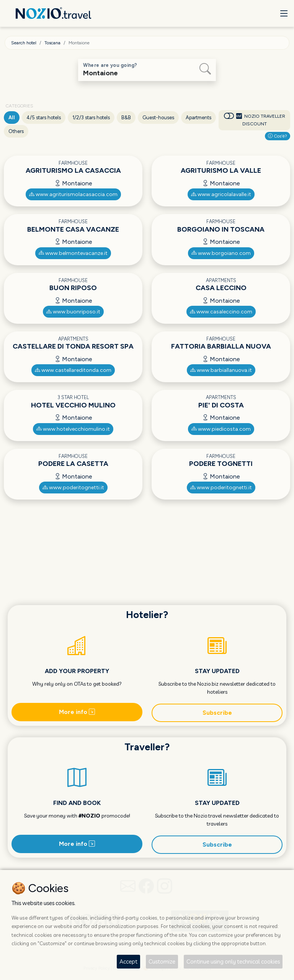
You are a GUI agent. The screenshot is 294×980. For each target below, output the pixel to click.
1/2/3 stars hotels (91, 118)
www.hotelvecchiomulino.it (73, 429)
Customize (162, 961)
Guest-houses (158, 118)
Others (16, 131)
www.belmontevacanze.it (73, 253)
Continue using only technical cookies (233, 961)
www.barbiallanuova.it (221, 370)
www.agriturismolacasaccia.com (73, 194)
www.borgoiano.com (221, 253)
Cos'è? (278, 136)
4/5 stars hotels (44, 118)
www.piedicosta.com (221, 429)
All (12, 118)
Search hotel (24, 43)
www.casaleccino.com (221, 312)
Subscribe (217, 713)
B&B (126, 118)
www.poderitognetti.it (73, 488)
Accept (128, 961)
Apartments (198, 118)
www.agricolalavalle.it (221, 194)
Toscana (52, 43)
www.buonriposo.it (73, 312)
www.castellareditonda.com (73, 370)
